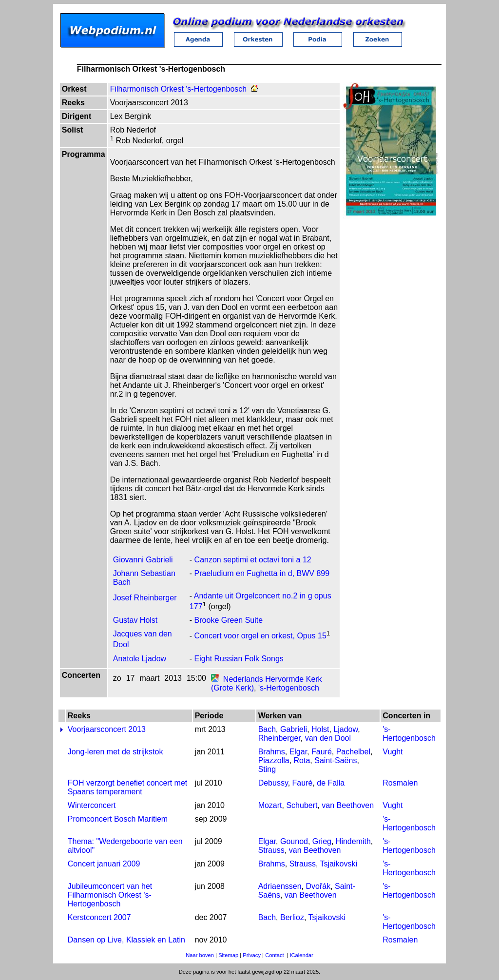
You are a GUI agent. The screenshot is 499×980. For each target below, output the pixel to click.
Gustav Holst (135, 620)
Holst (320, 729)
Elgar (298, 752)
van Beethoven (348, 805)
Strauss (271, 850)
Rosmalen (400, 783)
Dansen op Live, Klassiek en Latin (126, 940)
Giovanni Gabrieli (143, 560)
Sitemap (228, 955)
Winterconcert (92, 805)
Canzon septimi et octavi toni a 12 (253, 560)
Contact (275, 955)
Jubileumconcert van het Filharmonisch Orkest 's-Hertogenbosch (110, 895)
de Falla (331, 783)
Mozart (270, 805)
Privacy (252, 955)
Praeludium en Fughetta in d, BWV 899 (262, 573)
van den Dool (328, 738)
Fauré (322, 752)
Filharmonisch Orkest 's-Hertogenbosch (179, 89)
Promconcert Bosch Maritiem (118, 819)
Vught (393, 752)
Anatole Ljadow (140, 659)
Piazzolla (274, 760)
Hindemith (353, 841)
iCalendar (302, 955)
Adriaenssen (280, 886)
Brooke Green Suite (229, 620)
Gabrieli (294, 729)
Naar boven (200, 955)
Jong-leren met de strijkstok (115, 752)
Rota (302, 760)
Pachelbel (353, 752)
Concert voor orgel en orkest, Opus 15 (260, 636)
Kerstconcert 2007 (99, 917)
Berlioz (292, 917)
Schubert (302, 805)
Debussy (273, 783)
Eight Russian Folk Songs (239, 659)
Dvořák (318, 886)
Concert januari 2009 (104, 864)
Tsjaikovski (339, 864)
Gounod (294, 841)
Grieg (322, 841)
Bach (267, 729)
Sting (267, 769)
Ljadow (345, 729)
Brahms (272, 752)
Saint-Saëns (336, 760)
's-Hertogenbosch (289, 688)
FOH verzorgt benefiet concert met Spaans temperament (127, 787)
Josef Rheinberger (145, 598)
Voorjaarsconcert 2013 (107, 729)
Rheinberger (279, 738)
